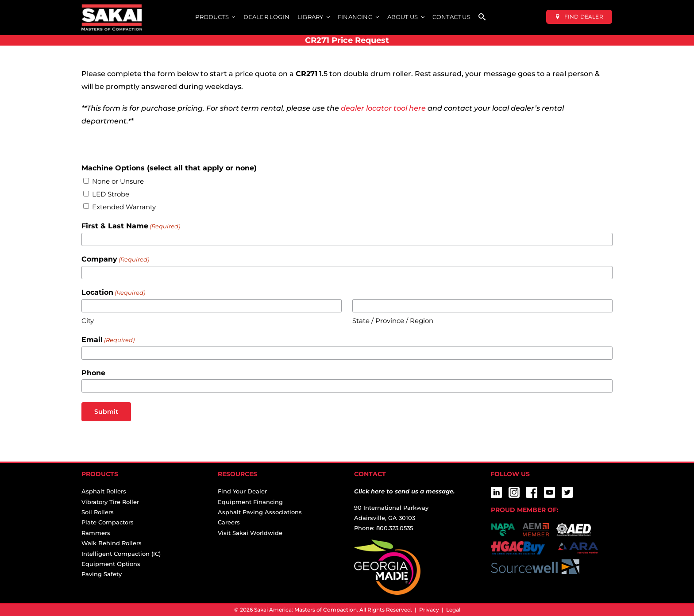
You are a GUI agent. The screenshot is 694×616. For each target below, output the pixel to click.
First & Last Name (131, 226)
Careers (229, 522)
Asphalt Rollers (104, 491)
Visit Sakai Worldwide (250, 533)
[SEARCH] (482, 17)
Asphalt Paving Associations (260, 512)
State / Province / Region (393, 321)
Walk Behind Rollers (112, 543)
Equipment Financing (250, 502)
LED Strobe (111, 194)
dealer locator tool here (383, 108)
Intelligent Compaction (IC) (121, 554)
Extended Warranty (124, 207)
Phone (93, 373)
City (88, 321)
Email (108, 340)
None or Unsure (118, 181)
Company (115, 260)
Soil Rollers (98, 512)
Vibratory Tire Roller (110, 502)
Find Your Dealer (242, 491)
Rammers (96, 533)
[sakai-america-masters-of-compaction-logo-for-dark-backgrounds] (112, 8)
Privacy (429, 610)
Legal (453, 610)
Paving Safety (102, 574)
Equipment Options (111, 564)
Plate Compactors (108, 522)
